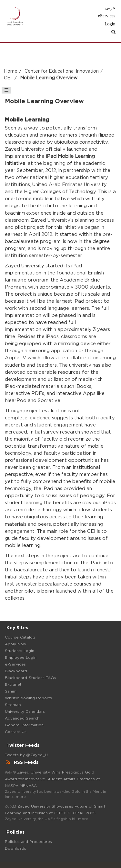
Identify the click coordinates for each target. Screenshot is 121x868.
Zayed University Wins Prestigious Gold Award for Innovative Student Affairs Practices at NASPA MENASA (52, 779)
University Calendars (25, 711)
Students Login (20, 651)
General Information (24, 725)
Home (11, 71)
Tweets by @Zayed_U (26, 755)
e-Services (15, 664)
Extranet (13, 685)
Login (110, 24)
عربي (110, 8)
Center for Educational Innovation (62, 71)
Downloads (15, 848)
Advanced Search (22, 718)
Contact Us (16, 732)
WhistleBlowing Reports (28, 698)
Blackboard (16, 671)
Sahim (11, 691)
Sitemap (13, 705)
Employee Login (21, 658)
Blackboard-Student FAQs (30, 678)
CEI (8, 78)
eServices (107, 16)
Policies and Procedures (28, 842)
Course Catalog (20, 637)
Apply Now (15, 644)
